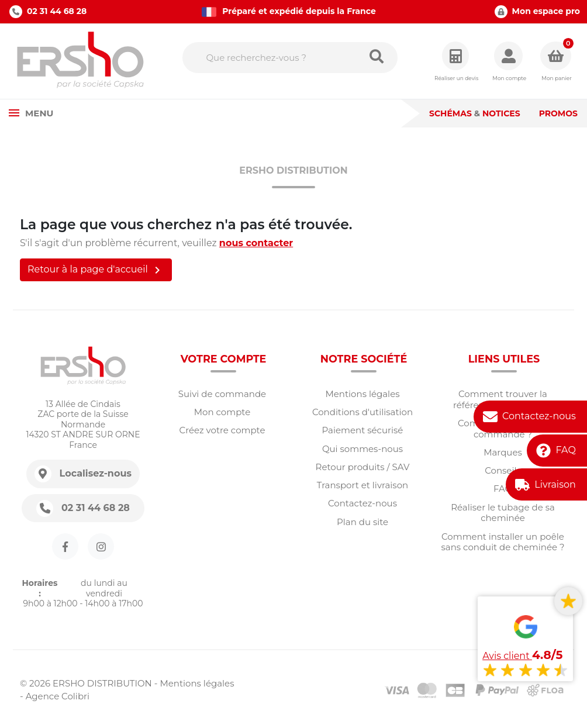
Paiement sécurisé (363, 430)
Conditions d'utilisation (362, 412)
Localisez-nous (96, 473)
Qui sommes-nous (362, 449)
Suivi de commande (222, 394)
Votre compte (224, 359)
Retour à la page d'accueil (96, 270)
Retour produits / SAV (363, 467)
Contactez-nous (539, 416)
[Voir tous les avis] (525, 641)
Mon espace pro (537, 12)
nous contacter (256, 243)
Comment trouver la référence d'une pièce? (503, 399)
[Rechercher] (290, 58)
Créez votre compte (222, 430)
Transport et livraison (362, 485)
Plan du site (362, 522)
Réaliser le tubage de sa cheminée (503, 513)
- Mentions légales (194, 683)
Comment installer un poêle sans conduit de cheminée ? (503, 542)
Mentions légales (362, 394)
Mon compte (222, 412)
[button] (509, 62)
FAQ (565, 450)
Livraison (555, 484)
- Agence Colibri (55, 696)
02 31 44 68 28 (48, 12)
